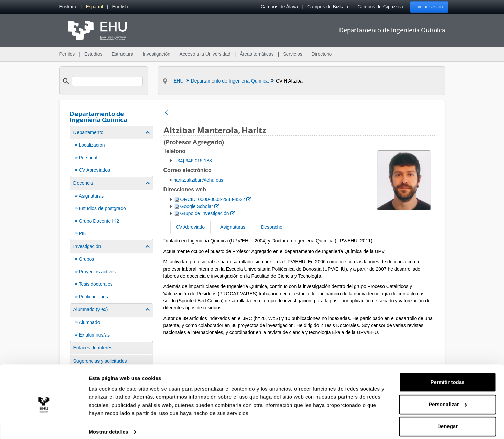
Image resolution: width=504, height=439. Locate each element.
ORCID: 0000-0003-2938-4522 (216, 199)
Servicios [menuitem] (293, 54)
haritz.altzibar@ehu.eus (199, 180)
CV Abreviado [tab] (191, 227)
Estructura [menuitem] (123, 54)
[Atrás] (166, 113)
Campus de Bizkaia (328, 7)
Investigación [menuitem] (156, 54)
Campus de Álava (279, 7)
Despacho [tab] (272, 227)
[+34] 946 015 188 (193, 161)
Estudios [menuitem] (93, 54)
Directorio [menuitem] (322, 54)
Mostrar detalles (108, 426)
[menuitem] (68, 7)
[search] (107, 81)
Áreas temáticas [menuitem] (257, 54)
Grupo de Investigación (208, 213)
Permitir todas (448, 376)
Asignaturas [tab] (233, 227)
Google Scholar (200, 206)
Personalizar (448, 398)
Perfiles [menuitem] (67, 54)
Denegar (447, 420)
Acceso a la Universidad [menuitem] (205, 54)
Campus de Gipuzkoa (380, 7)
